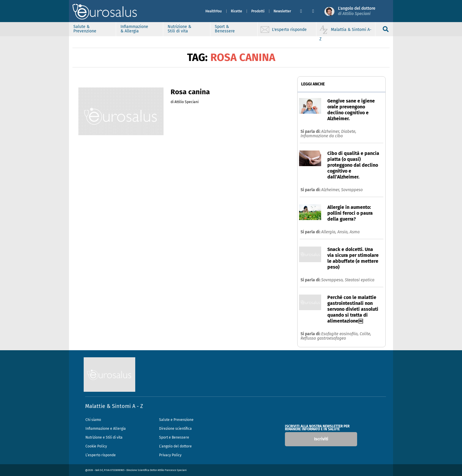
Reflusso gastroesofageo (323, 338)
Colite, (366, 334)
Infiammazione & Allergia (134, 29)
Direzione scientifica (175, 429)
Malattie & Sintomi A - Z (114, 406)
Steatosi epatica (360, 280)
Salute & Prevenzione (85, 29)
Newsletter (282, 11)
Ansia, (343, 232)
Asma (354, 232)
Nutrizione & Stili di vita (179, 29)
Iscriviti (321, 439)
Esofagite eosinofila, (340, 334)
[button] (304, 11)
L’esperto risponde (101, 455)
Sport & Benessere (225, 29)
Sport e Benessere (174, 437)
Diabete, (349, 132)
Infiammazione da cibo (322, 136)
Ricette (237, 11)
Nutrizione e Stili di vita (104, 437)
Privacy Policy (170, 455)
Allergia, (329, 232)
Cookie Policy (96, 446)
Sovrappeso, (333, 280)
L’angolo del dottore (175, 446)
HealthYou (214, 11)
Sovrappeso (352, 190)
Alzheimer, (331, 132)
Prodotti (258, 11)
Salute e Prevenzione (176, 420)
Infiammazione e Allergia (106, 429)
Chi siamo (93, 420)
